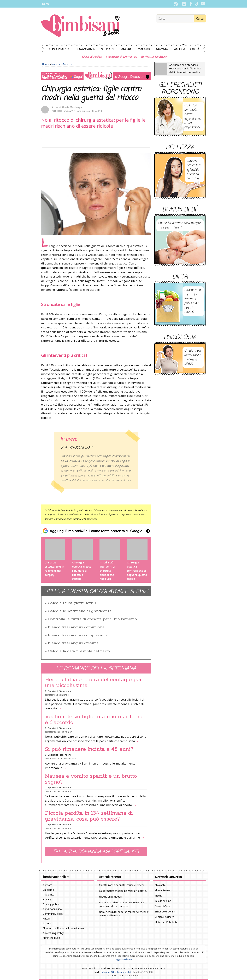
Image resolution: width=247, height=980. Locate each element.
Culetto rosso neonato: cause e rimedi (121, 885)
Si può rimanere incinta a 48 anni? (89, 749)
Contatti (48, 885)
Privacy (47, 899)
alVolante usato (164, 890)
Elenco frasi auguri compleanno (77, 635)
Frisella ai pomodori (110, 897)
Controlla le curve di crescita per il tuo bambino (92, 619)
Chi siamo (48, 890)
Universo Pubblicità (166, 922)
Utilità (195, 49)
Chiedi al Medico (92, 57)
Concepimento (60, 49)
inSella (158, 895)
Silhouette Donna (165, 911)
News (46, 4)
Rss (176, 4)
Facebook (191, 4)
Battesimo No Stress (154, 57)
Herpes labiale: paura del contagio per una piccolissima (93, 683)
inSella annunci (163, 901)
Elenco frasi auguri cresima (73, 643)
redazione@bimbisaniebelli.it (116, 972)
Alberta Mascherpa (72, 107)
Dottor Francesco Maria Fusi (61, 759)
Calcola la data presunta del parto (79, 651)
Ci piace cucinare (164, 917)
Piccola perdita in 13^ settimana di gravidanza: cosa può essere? (89, 816)
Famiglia (179, 49)
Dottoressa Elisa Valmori (60, 732)
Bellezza (68, 64)
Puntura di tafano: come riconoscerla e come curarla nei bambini (122, 904)
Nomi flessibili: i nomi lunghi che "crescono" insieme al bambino (124, 914)
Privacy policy (51, 904)
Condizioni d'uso (52, 909)
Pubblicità (49, 894)
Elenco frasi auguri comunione (76, 627)
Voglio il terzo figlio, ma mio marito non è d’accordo (95, 720)
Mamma (162, 49)
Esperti (47, 923)
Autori (46, 918)
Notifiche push (51, 938)
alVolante (160, 885)
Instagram (184, 4)
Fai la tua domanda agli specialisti (96, 852)
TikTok (197, 4)
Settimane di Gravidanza (121, 57)
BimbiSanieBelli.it (81, 26)
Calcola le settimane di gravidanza (80, 611)
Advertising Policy (53, 933)
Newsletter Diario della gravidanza (63, 928)
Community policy (53, 914)
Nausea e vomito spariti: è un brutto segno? (91, 779)
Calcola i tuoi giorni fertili (72, 603)
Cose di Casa (162, 906)
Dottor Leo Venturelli (58, 695)
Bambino (126, 49)
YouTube (203, 4)
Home (46, 64)
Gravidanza (86, 49)
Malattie (144, 49)
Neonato (107, 49)
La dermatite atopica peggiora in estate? (123, 891)
